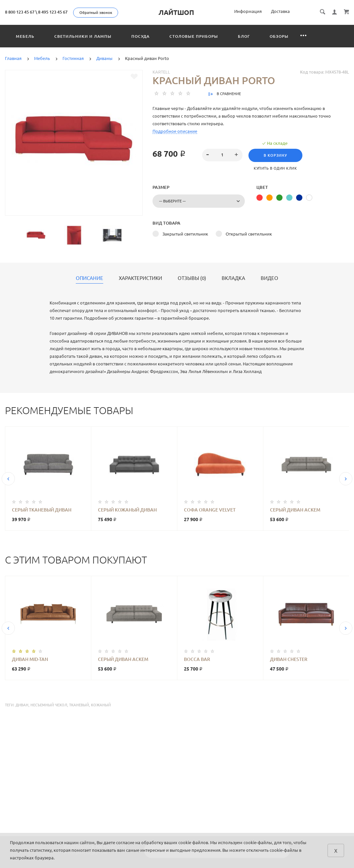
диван (22, 705)
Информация (248, 11)
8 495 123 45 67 (53, 12)
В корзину (276, 155)
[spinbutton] (222, 155)
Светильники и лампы (83, 36)
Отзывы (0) (192, 278)
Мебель (25, 36)
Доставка (280, 11)
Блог (244, 36)
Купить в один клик (276, 168)
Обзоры (279, 36)
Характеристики (140, 278)
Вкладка (233, 278)
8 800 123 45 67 (20, 12)
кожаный (101, 705)
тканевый (79, 705)
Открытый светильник (249, 234)
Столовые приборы (194, 36)
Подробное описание (175, 131)
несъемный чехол (49, 705)
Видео (269, 278)
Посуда (140, 36)
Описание (89, 278)
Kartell (161, 72)
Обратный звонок (96, 13)
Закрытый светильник (185, 234)
